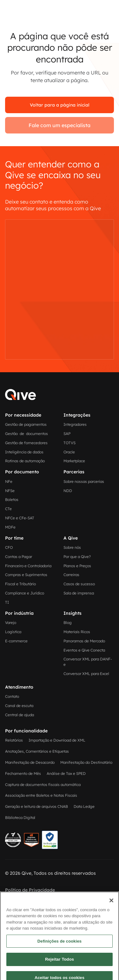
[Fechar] (111, 922)
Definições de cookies (60, 963)
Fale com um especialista (60, 125)
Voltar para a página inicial (60, 105)
